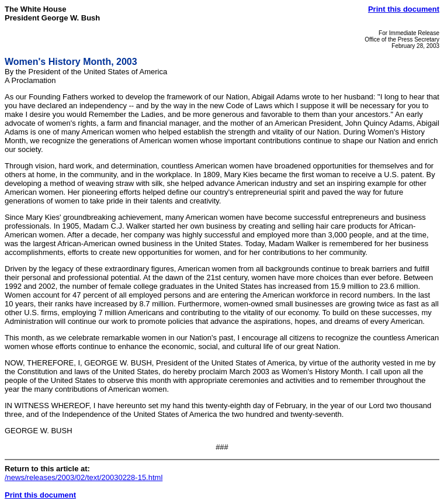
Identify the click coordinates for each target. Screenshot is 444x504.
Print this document (404, 9)
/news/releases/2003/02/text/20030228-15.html (84, 477)
